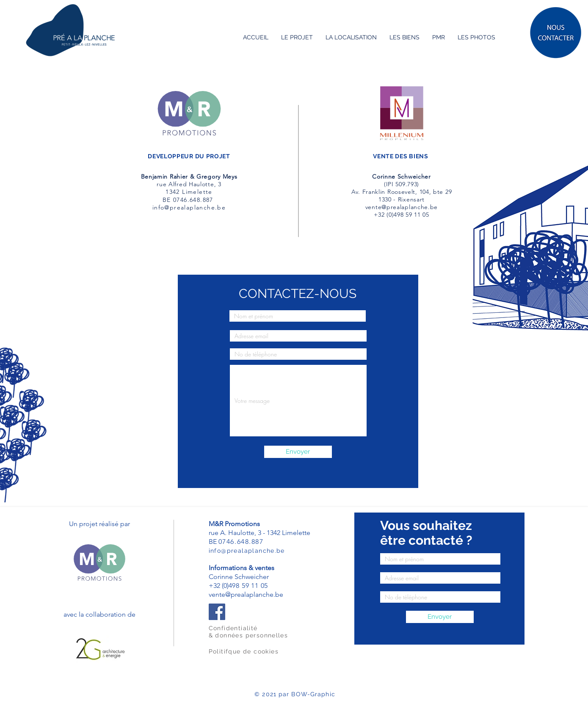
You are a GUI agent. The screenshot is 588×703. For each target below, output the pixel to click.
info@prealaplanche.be (189, 207)
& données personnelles (248, 635)
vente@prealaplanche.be (402, 207)
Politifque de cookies (244, 651)
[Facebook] (217, 612)
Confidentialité (233, 628)
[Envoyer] (298, 452)
